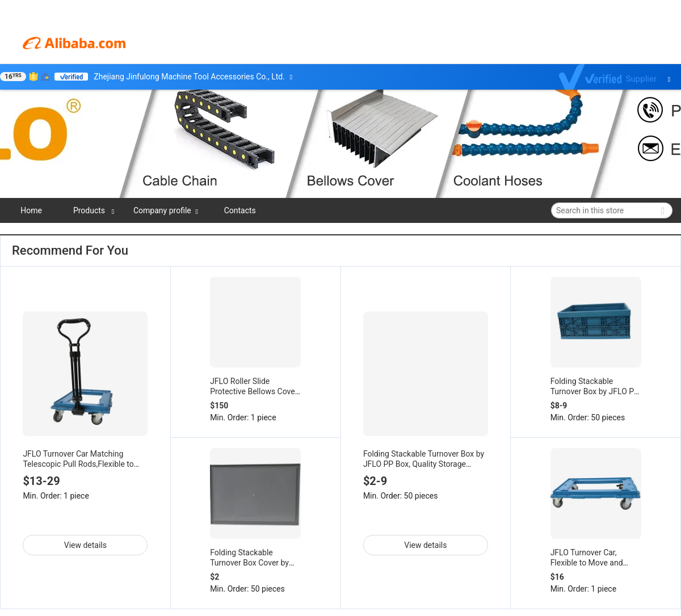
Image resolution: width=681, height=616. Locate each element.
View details (85, 545)
